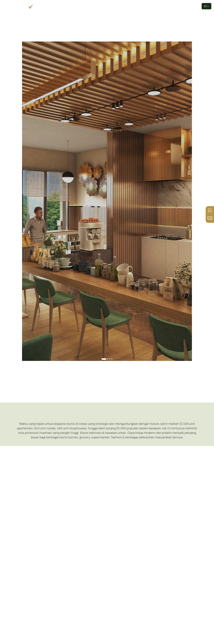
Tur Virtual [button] (155, 6)
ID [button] (205, 6)
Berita (184, 6)
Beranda (96, 6)
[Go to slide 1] (105, 282)
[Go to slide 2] (107, 282)
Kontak (195, 6)
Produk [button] (140, 6)
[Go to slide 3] (108, 282)
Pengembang (111, 6)
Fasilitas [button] (171, 6)
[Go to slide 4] (109, 282)
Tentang (127, 6)
